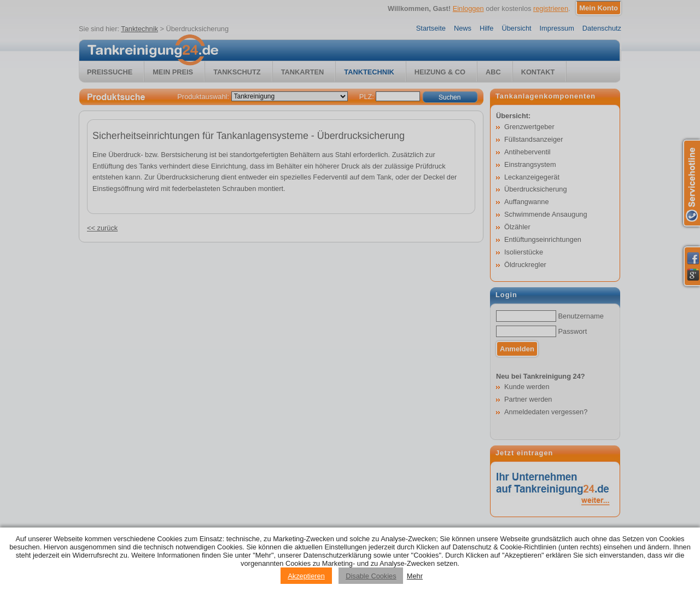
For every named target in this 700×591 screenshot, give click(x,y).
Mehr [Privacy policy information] (415, 576)
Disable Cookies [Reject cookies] (371, 576)
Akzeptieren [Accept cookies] (306, 576)
